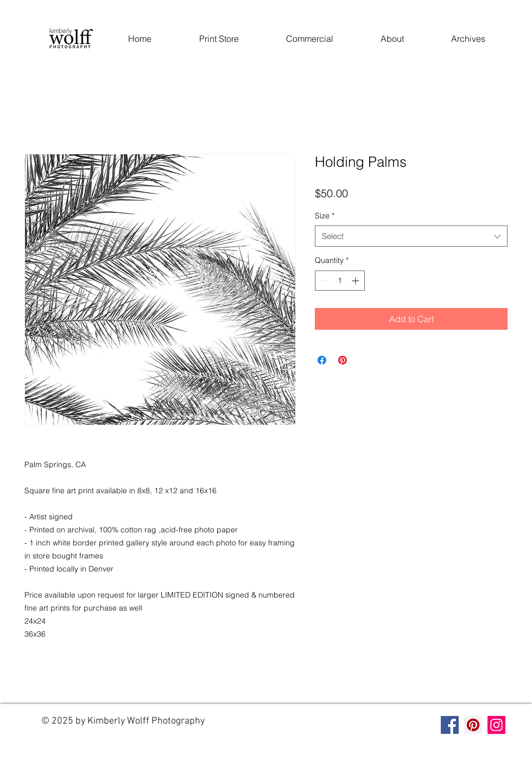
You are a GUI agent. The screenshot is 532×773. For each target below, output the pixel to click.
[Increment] (356, 281)
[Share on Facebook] (322, 360)
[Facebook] (450, 725)
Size (325, 216)
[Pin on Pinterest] (343, 360)
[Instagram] (496, 725)
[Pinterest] (473, 725)
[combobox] (411, 236)
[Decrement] (323, 281)
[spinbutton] (340, 281)
